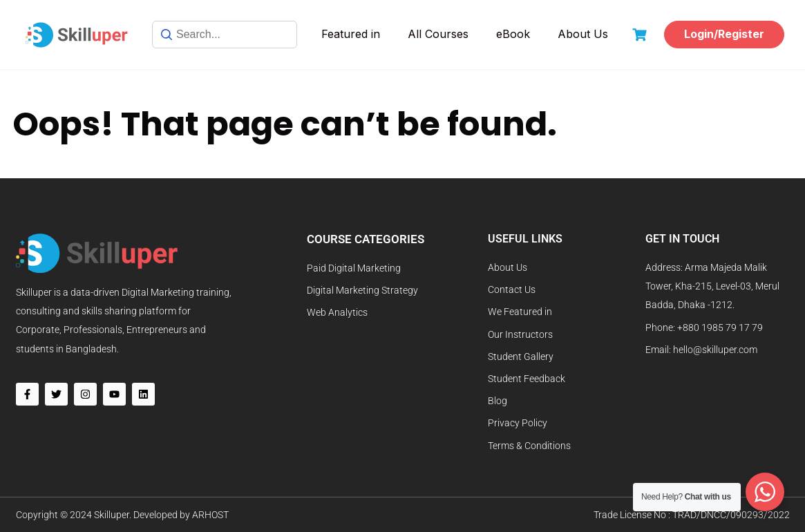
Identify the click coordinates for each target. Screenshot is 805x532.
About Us (583, 34)
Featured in (351, 34)
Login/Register (724, 34)
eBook (513, 34)
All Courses (438, 34)
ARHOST (210, 515)
